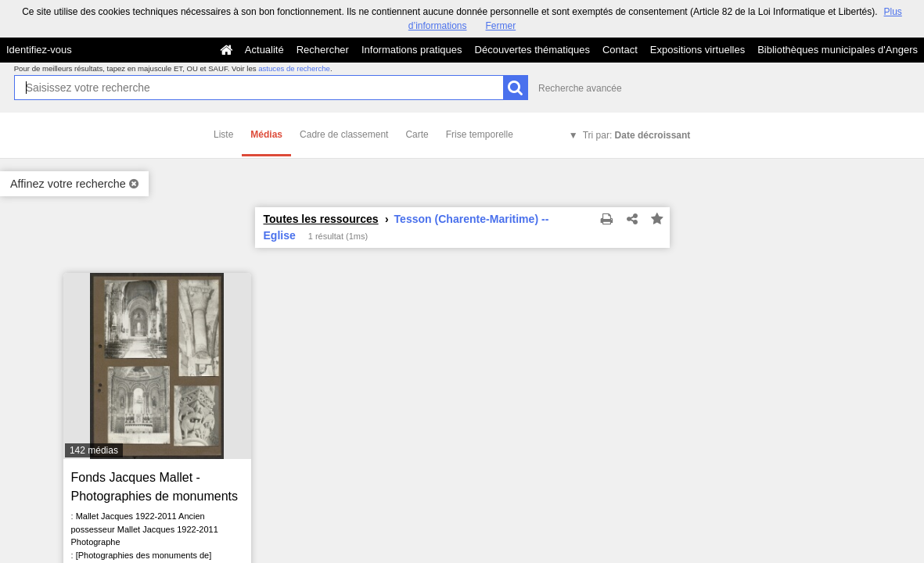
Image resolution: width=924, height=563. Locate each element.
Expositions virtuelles (697, 50)
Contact (620, 50)
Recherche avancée (580, 88)
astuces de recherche (294, 68)
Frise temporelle (480, 134)
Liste (223, 134)
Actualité (264, 50)
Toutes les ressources (321, 219)
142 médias (94, 450)
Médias (266, 134)
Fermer (501, 26)
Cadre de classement (344, 134)
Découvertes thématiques (532, 50)
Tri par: (637, 135)
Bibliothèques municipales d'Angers (838, 50)
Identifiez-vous (39, 50)
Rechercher (323, 50)
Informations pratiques (412, 50)
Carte (417, 134)
